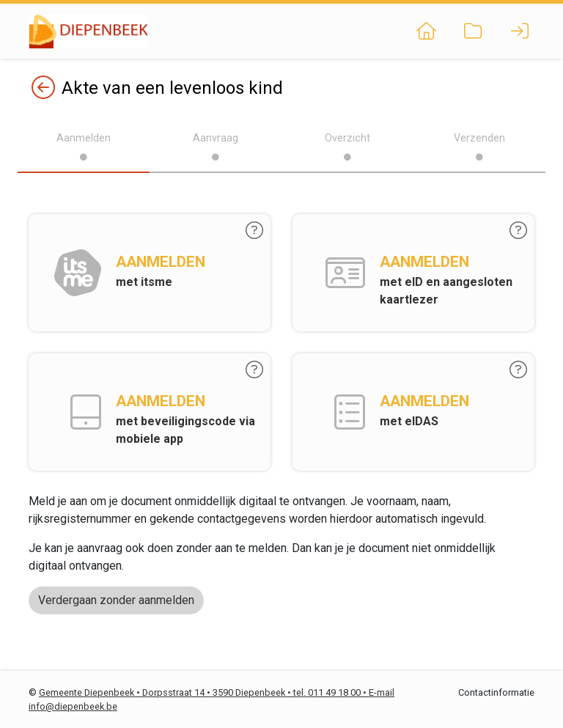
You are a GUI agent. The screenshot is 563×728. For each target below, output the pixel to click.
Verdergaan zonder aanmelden (116, 600)
